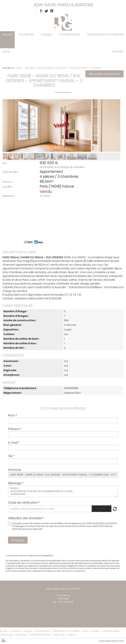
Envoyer (18, 540)
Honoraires (22, 635)
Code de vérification (23, 503)
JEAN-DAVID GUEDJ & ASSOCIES (63, 5)
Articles (72, 635)
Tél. (10, 456)
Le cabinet (26, 34)
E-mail (13, 443)
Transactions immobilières (105, 34)
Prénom (14, 429)
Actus (6, 52)
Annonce (15, 470)
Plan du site (7, 635)
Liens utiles (60, 635)
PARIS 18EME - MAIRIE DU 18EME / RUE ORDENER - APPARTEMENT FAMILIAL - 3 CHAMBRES (63, 68)
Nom (11, 415)
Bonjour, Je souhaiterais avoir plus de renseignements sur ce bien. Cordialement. (63, 491)
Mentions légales (111, 631)
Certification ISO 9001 (41, 635)
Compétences (69, 34)
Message (15, 483)
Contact (118, 52)
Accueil (7, 34)
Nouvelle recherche (105, 74)
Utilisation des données (25, 518)
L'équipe (47, 34)
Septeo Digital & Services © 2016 (111, 641)
